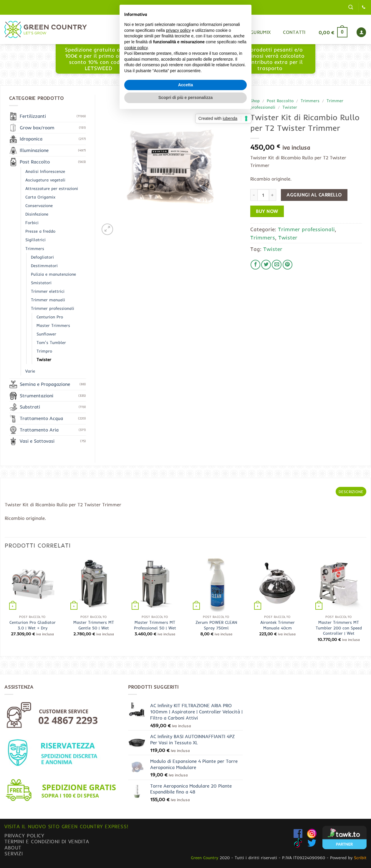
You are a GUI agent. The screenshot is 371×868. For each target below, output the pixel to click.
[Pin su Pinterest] (288, 265)
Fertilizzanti (33, 116)
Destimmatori (44, 266)
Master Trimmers (53, 325)
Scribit (360, 858)
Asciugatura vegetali (45, 180)
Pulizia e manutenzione (53, 274)
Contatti (294, 32)
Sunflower (46, 334)
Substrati (30, 407)
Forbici (32, 223)
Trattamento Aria (39, 430)
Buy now (267, 211)
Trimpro (44, 351)
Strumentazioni (37, 396)
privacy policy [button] (178, 407)
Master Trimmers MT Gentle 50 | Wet (94, 625)
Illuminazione (34, 150)
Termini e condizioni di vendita (47, 841)
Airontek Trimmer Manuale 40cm (278, 625)
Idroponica (31, 139)
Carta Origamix (40, 197)
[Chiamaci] (364, 7)
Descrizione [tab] (351, 492)
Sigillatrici (35, 240)
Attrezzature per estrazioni (52, 189)
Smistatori (41, 283)
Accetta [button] (186, 462)
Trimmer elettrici (48, 291)
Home (182, 32)
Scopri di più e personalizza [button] (185, 475)
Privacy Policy (24, 835)
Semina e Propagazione (45, 384)
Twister (290, 107)
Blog (232, 32)
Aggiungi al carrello (314, 195)
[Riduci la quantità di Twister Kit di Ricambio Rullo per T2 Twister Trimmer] (254, 195)
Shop (207, 32)
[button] (351, 7)
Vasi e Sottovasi (37, 441)
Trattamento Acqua (41, 418)
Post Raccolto (280, 101)
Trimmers (310, 101)
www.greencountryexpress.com (184, 65)
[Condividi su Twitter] (266, 265)
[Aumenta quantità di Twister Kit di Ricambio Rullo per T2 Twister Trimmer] (273, 195)
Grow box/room (37, 128)
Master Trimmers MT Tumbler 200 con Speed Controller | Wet (339, 628)
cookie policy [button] (136, 425)
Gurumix (260, 32)
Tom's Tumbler (51, 343)
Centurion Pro (50, 317)
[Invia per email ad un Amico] (277, 265)
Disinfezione (37, 214)
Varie (30, 371)
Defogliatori (42, 257)
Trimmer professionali (306, 229)
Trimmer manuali (48, 300)
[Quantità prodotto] (263, 195)
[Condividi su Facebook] (255, 265)
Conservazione (39, 206)
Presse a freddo (40, 231)
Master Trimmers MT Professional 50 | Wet (155, 625)
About (13, 848)
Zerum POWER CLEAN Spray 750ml (216, 625)
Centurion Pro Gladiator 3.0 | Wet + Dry (33, 625)
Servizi (14, 853)
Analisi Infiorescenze (45, 171)
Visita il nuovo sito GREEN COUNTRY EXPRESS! (66, 826)
